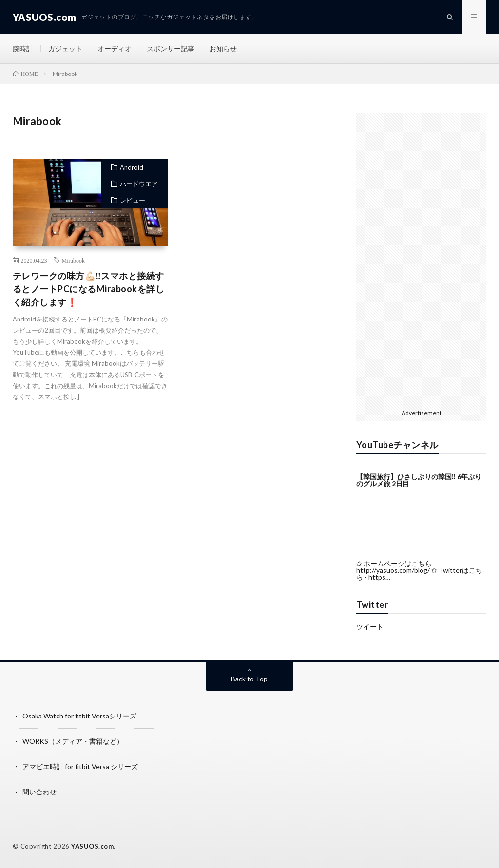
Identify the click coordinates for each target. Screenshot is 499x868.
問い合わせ (39, 792)
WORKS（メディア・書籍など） (73, 741)
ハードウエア (139, 184)
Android (132, 167)
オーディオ (115, 48)
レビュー (133, 200)
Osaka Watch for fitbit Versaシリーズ (79, 716)
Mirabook (73, 260)
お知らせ (223, 48)
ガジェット (65, 48)
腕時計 (23, 48)
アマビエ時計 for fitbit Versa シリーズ (80, 766)
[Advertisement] (255, 242)
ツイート (370, 627)
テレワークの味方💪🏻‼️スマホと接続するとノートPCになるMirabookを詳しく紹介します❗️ (89, 289)
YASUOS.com (92, 846)
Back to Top (249, 679)
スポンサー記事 (171, 48)
